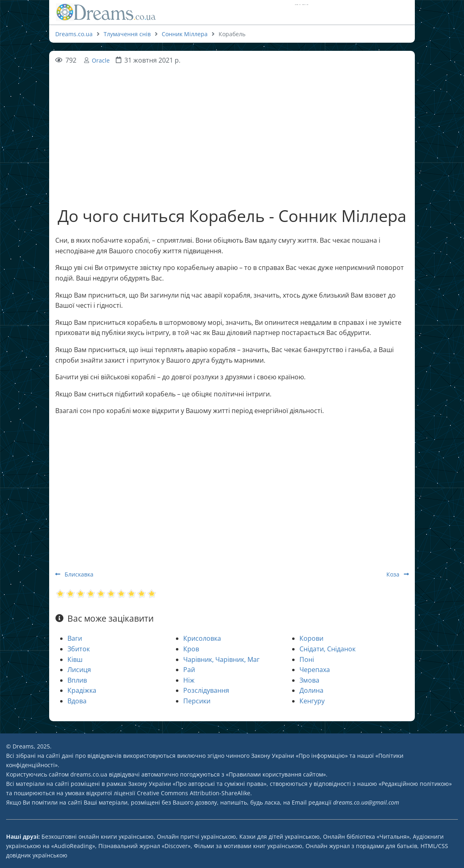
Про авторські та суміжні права (220, 784)
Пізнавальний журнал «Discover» (144, 846)
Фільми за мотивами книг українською (248, 846)
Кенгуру (312, 701)
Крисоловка (202, 638)
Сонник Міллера (185, 34)
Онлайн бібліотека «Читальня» (366, 836)
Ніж (189, 680)
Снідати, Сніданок (327, 649)
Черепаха (315, 670)
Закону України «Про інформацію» (299, 756)
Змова (309, 680)
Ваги (75, 638)
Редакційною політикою (415, 784)
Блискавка (74, 574)
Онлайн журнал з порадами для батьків (361, 846)
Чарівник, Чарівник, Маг (221, 659)
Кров (191, 649)
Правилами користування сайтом (276, 774)
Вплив (77, 680)
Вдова (77, 701)
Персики (197, 701)
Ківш (75, 659)
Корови (311, 638)
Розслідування (206, 690)
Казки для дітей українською (280, 836)
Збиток (79, 649)
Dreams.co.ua (74, 34)
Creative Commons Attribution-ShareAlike (194, 793)
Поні (307, 659)
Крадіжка (82, 690)
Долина (311, 690)
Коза (398, 574)
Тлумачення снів (127, 34)
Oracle (101, 60)
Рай (189, 670)
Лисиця (79, 670)
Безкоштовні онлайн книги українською (98, 836)
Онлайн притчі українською (196, 836)
